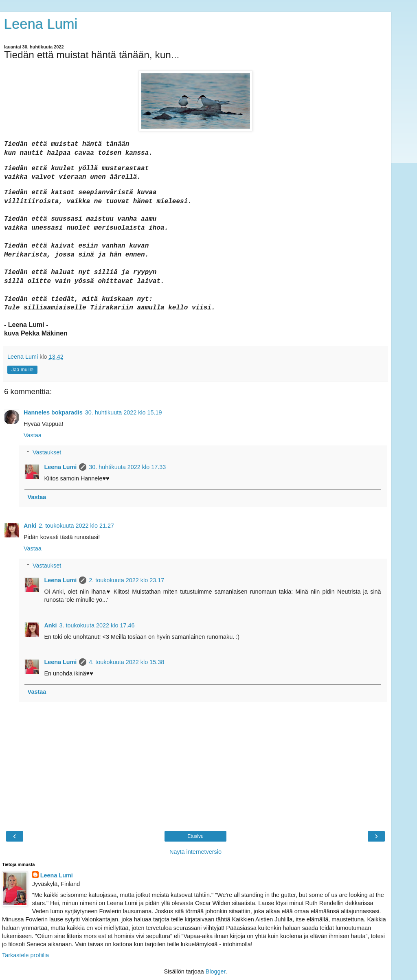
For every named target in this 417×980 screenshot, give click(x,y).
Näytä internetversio (195, 852)
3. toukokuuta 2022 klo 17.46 (97, 625)
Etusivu (195, 836)
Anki (30, 526)
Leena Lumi (41, 24)
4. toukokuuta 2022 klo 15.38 (126, 662)
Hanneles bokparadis (53, 412)
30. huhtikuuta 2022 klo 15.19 (124, 412)
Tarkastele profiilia (25, 955)
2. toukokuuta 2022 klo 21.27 (76, 526)
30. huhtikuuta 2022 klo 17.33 (127, 467)
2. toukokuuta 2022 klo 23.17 (126, 580)
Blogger (216, 971)
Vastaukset (47, 452)
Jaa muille (22, 370)
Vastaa (33, 435)
